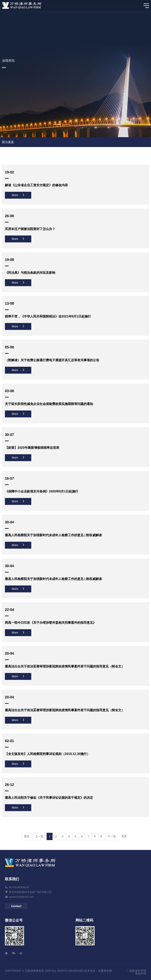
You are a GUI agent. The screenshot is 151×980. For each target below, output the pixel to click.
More (18, 195)
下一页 (112, 836)
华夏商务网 (105, 971)
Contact (16, 906)
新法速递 (8, 142)
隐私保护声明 (138, 971)
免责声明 (141, 973)
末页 (124, 836)
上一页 (39, 836)
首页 (27, 836)
